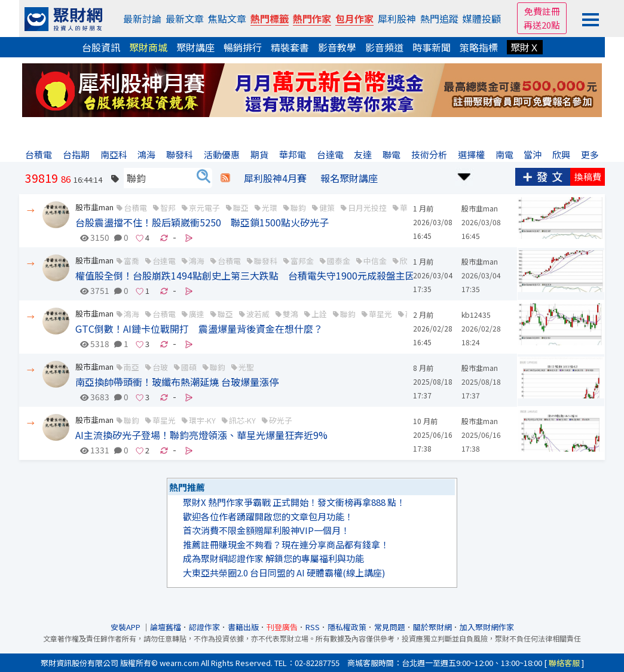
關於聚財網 (432, 627)
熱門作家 (312, 19)
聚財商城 (148, 47)
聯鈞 (298, 208)
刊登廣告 (282, 627)
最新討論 (142, 19)
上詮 (319, 314)
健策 (327, 208)
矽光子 (281, 420)
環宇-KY (202, 420)
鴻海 (131, 314)
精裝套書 (290, 47)
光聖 (246, 367)
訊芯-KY (242, 420)
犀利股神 (397, 19)
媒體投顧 (482, 19)
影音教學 (337, 47)
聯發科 (266, 261)
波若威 (258, 314)
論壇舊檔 (166, 627)
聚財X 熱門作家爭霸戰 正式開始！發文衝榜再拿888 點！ (294, 502)
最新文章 (185, 19)
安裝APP (126, 627)
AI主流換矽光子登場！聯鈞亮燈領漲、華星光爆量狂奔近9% (201, 435)
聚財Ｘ (525, 47)
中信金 (375, 261)
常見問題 (390, 627)
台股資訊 (101, 47)
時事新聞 (432, 47)
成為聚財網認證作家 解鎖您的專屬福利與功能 (273, 558)
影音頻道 (384, 47)
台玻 (160, 367)
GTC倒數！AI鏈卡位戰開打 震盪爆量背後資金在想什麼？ (199, 329)
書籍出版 (243, 627)
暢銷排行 (243, 47)
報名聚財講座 (349, 178)
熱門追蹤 (439, 19)
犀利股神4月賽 (275, 178)
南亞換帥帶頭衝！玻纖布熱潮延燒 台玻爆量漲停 (177, 382)
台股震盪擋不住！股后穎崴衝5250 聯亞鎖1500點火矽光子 (202, 222)
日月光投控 (367, 208)
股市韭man (94, 207)
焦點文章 (227, 19)
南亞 (131, 367)
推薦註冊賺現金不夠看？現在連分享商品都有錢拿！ (286, 544)
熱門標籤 (270, 19)
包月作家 (354, 19)
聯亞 (241, 208)
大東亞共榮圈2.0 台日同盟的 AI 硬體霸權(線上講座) (284, 573)
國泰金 (339, 261)
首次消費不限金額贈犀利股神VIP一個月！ (266, 530)
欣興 (408, 261)
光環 (270, 208)
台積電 (135, 208)
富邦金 (302, 261)
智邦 (168, 208)
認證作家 (204, 627)
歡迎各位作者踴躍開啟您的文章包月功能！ (268, 516)
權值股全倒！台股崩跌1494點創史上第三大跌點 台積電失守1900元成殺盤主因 (245, 275)
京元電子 (204, 208)
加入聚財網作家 (487, 627)
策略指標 (479, 47)
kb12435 (476, 314)
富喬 (131, 261)
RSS (313, 627)
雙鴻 (290, 314)
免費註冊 (542, 11)
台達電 (164, 261)
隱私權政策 (347, 627)
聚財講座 (195, 47)
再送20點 (542, 25)
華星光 (380, 314)
